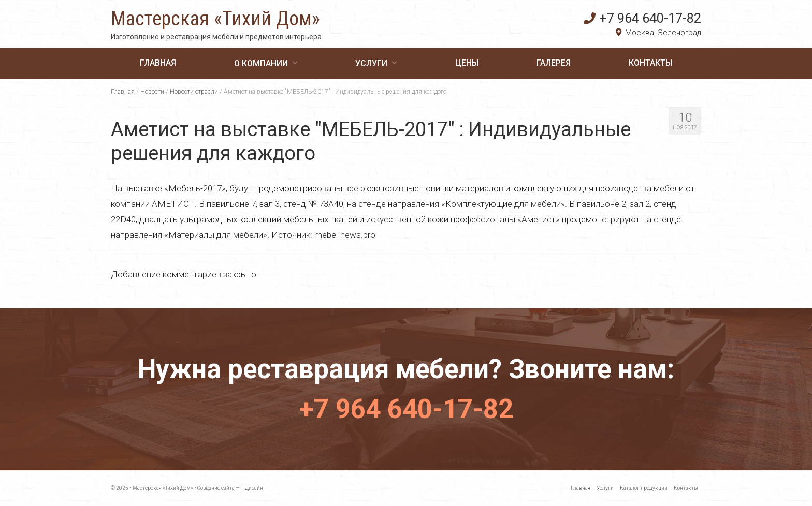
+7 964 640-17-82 (642, 18)
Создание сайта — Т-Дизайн (230, 488)
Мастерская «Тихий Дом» (215, 19)
